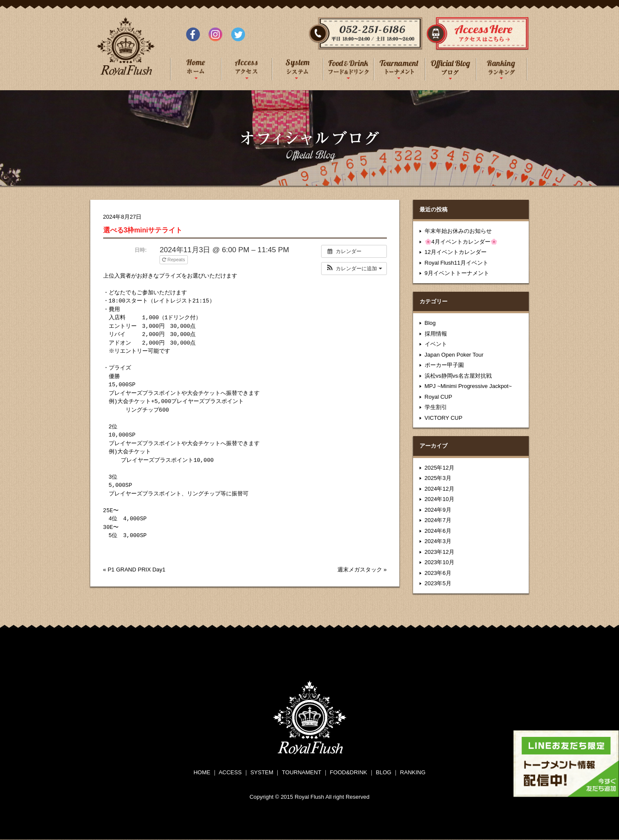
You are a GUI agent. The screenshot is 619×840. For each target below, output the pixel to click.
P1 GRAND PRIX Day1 (136, 570)
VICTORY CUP (444, 418)
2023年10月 (440, 562)
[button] (354, 269)
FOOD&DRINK (348, 772)
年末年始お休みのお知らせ (458, 231)
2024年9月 (438, 510)
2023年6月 (438, 573)
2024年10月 (440, 499)
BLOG (383, 772)
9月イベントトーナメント (457, 273)
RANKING (413, 772)
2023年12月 (440, 552)
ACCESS (230, 772)
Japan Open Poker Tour (454, 355)
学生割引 (436, 407)
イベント (436, 344)
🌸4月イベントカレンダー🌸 (461, 242)
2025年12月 (440, 468)
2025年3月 (438, 478)
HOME (202, 772)
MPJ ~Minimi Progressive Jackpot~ (468, 386)
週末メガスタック (360, 570)
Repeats (174, 260)
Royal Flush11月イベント (457, 263)
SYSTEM (262, 772)
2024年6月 (438, 531)
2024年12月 (440, 489)
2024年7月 (438, 520)
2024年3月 (438, 541)
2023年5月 (438, 583)
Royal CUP (438, 397)
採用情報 (436, 334)
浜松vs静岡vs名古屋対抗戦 (458, 376)
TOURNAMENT (302, 772)
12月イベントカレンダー (456, 252)
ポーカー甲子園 (444, 365)
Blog (430, 323)
